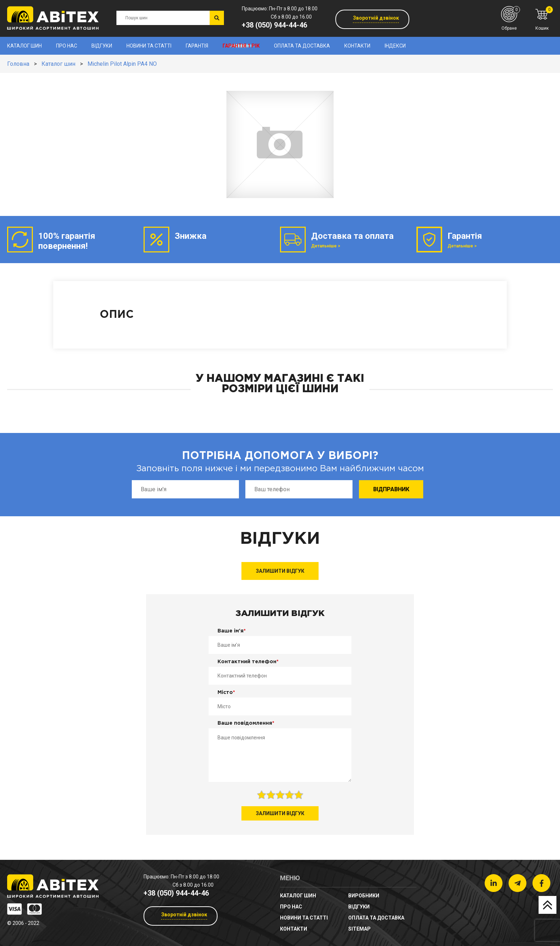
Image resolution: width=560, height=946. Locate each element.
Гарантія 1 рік (241, 46)
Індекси (395, 46)
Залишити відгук (280, 571)
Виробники (364, 896)
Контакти (357, 46)
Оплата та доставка (302, 46)
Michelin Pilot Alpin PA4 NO (122, 64)
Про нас (67, 46)
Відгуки (102, 46)
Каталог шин (24, 46)
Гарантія (197, 46)
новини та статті (149, 46)
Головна (18, 64)
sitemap (359, 929)
